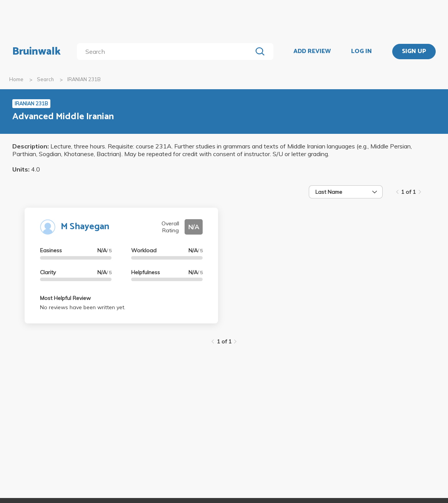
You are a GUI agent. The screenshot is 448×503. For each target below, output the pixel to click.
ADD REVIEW (312, 52)
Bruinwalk (37, 52)
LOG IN (361, 52)
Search (45, 79)
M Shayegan (85, 227)
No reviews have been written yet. (83, 307)
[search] (166, 52)
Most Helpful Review (65, 298)
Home (16, 79)
